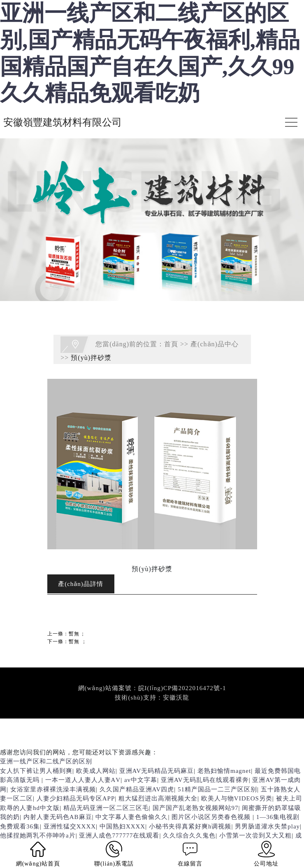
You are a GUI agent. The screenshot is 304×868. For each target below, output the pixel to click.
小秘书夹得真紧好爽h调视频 (190, 826)
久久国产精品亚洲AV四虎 (137, 789)
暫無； (78, 642)
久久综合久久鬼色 (189, 835)
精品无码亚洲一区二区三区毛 (106, 808)
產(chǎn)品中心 (215, 344)
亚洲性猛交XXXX (70, 826)
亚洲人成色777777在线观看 (119, 835)
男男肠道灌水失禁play (267, 826)
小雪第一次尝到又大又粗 (255, 835)
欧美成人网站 (96, 771)
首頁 (171, 344)
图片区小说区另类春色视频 (212, 817)
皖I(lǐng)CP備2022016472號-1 (182, 688)
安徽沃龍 (176, 698)
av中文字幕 (141, 780)
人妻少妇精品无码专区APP (76, 798)
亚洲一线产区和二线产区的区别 (46, 761)
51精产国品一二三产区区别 (217, 789)
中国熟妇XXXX (122, 826)
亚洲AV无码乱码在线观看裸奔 (205, 780)
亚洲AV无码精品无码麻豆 (157, 771)
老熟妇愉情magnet (224, 771)
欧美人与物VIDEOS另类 (237, 798)
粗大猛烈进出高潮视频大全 (158, 798)
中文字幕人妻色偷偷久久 (132, 817)
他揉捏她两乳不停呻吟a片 (38, 835)
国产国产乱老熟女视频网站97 (196, 808)
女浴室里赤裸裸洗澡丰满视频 (53, 789)
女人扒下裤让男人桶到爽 (36, 771)
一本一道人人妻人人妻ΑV (83, 780)
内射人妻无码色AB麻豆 (58, 817)
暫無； (77, 634)
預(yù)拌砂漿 (91, 358)
